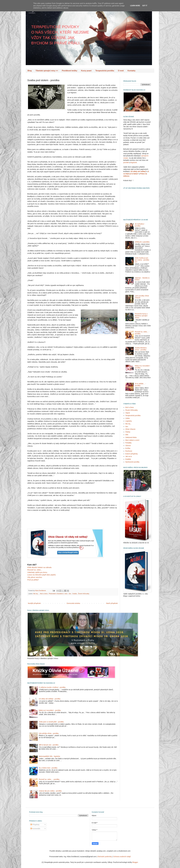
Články (128, 432)
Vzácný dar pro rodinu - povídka (50, 791)
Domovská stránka (73, 603)
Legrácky (129, 421)
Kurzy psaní (86, 71)
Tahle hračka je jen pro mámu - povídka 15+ (142, 260)
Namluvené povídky (132, 462)
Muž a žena (44, 594)
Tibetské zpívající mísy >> (47, 71)
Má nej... (36, 594)
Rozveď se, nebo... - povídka (49, 779)
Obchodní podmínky (105, 857)
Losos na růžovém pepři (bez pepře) (41, 575)
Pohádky (128, 443)
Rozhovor (129, 451)
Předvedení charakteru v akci (58, 594)
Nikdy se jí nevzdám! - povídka (50, 710)
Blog (30, 71)
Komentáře (35, 829)
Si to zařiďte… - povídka (140, 385)
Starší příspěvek (112, 603)
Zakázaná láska (131, 437)
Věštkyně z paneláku (142, 242)
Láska (127, 418)
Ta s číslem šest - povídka (48, 768)
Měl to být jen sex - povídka (49, 745)
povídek (126, 162)
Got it (145, 6)
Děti (127, 435)
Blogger (135, 862)
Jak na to (129, 456)
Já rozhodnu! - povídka (140, 225)
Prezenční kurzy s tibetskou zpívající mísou (141, 316)
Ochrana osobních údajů (122, 857)
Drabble (128, 459)
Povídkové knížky (70, 71)
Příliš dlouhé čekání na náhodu (39, 567)
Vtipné (128, 413)
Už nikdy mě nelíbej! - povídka (50, 699)
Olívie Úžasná (130, 429)
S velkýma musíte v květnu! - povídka (52, 687)
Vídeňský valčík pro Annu (37, 572)
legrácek (134, 162)
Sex (70, 594)
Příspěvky (35, 825)
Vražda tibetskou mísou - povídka (141, 349)
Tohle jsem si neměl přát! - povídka (51, 722)
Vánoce (128, 446)
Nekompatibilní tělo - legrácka (49, 756)
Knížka (128, 448)
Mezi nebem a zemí (132, 440)
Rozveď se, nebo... (35, 570)
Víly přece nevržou (35, 577)
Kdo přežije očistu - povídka (49, 733)
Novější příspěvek (34, 603)
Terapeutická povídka (105, 71)
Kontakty (131, 71)
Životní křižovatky (84, 594)
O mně (121, 71)
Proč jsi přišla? (33, 580)
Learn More (135, 6)
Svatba (75, 594)
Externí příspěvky (132, 454)
